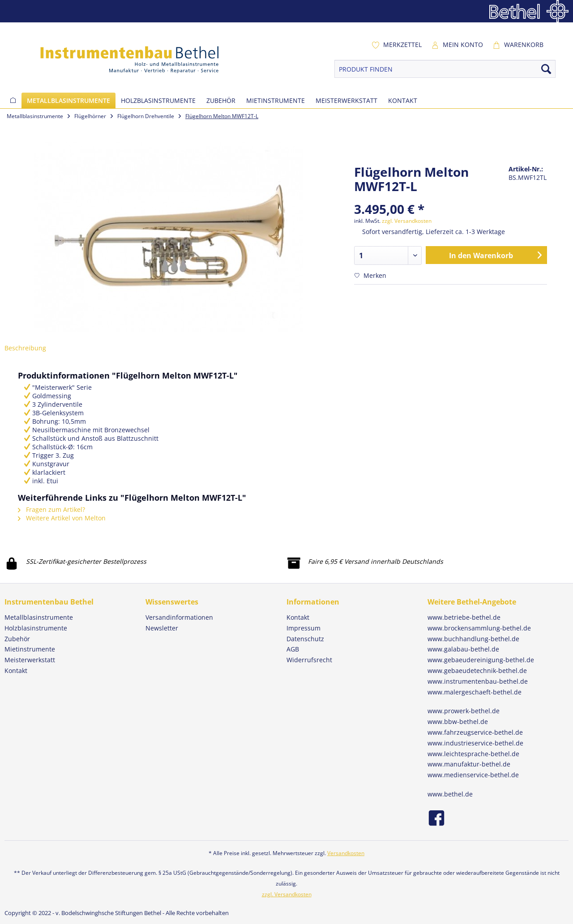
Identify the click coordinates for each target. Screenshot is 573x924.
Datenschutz (305, 639)
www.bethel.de (450, 794)
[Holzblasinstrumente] (158, 100)
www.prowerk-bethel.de (464, 711)
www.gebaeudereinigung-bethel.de (481, 660)
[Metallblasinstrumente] (68, 100)
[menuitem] (397, 45)
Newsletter (162, 628)
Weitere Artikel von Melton (62, 518)
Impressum (304, 628)
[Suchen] (546, 69)
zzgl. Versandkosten (407, 221)
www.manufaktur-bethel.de (469, 764)
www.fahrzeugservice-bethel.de (475, 732)
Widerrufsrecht (309, 660)
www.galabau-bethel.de (463, 649)
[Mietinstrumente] (276, 100)
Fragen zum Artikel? (51, 509)
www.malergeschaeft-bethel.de (475, 692)
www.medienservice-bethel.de (473, 775)
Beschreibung (25, 348)
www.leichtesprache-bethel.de (473, 754)
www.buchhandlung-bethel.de (473, 639)
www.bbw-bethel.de (458, 722)
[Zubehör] (221, 100)
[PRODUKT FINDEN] (445, 69)
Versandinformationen (179, 617)
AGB (293, 649)
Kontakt (298, 617)
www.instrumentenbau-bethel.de (478, 681)
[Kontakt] (403, 100)
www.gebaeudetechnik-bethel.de (477, 671)
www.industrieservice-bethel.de (475, 743)
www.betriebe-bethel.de (464, 617)
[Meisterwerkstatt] (346, 100)
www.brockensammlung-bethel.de (479, 628)
